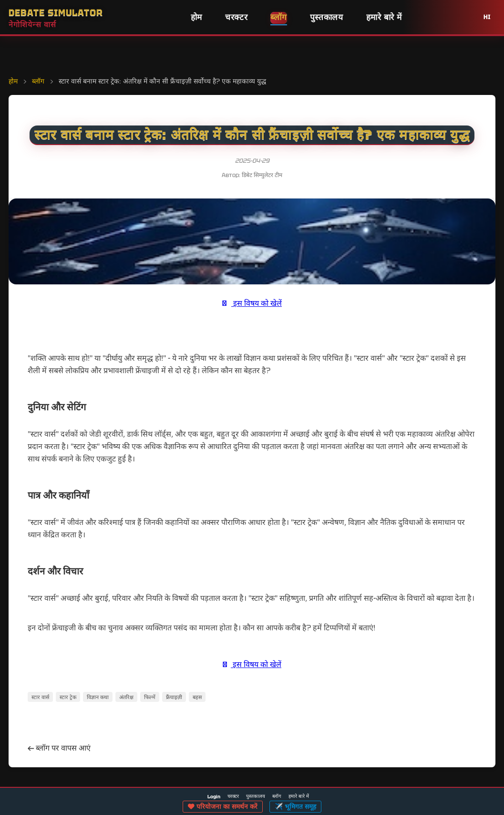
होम (196, 17)
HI (487, 17)
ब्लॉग (278, 17)
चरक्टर (237, 17)
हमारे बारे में (384, 17)
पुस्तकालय (327, 17)
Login (214, 797)
